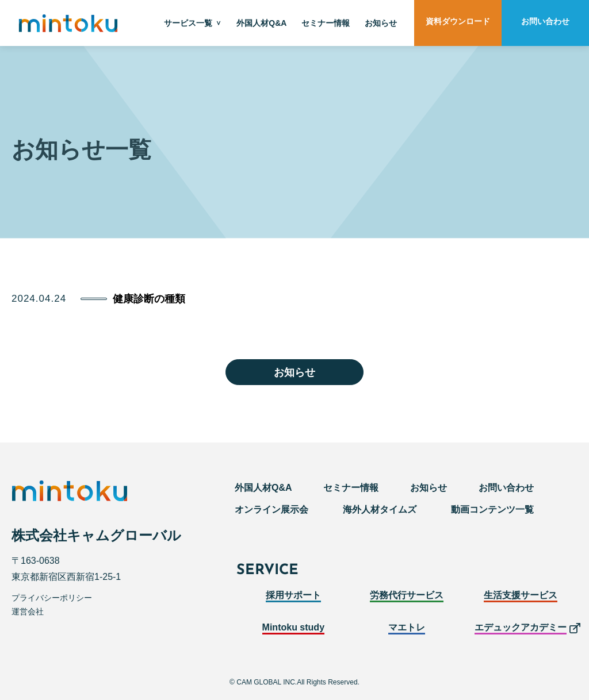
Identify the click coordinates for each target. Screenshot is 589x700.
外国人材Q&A (261, 23)
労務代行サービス (407, 595)
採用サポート (293, 595)
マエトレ (407, 627)
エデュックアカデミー (521, 627)
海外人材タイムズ (380, 509)
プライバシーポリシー (52, 598)
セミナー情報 (326, 23)
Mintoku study (293, 627)
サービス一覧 (188, 23)
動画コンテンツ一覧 (492, 509)
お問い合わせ (545, 21)
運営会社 (28, 611)
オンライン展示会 (271, 509)
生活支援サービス (521, 595)
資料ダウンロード (458, 21)
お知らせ (381, 23)
